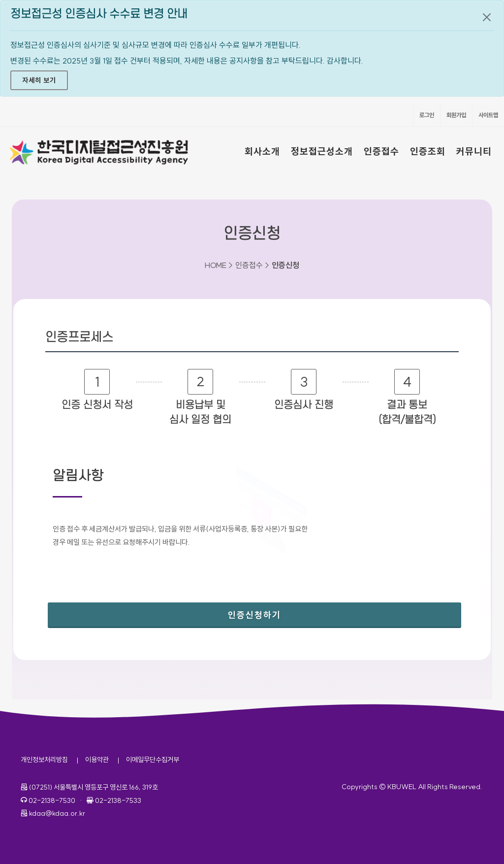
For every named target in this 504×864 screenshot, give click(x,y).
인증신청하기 (287, 612)
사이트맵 (488, 115)
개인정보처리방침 (44, 760)
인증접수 (381, 151)
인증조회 (428, 151)
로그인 (427, 115)
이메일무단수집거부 (153, 760)
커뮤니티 (474, 151)
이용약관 (97, 760)
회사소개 (262, 151)
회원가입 (456, 115)
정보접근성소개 (322, 151)
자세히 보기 (39, 80)
